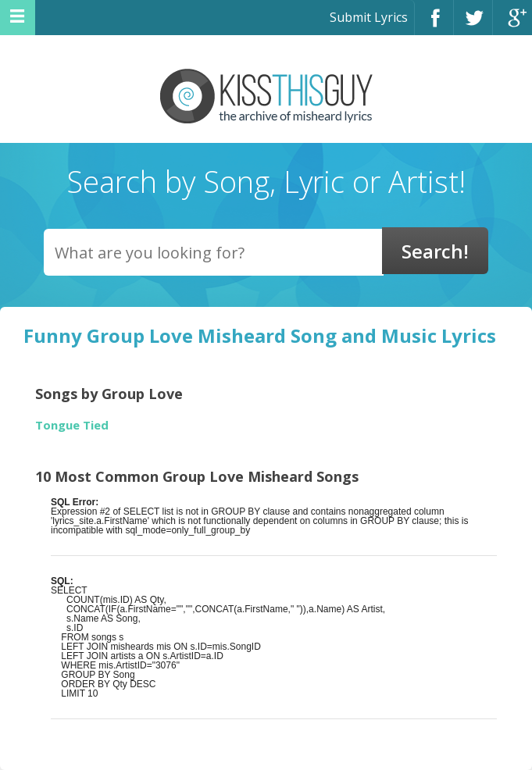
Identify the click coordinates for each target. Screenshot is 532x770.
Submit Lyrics (369, 17)
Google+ (512, 25)
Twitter (473, 25)
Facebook (434, 25)
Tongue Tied (72, 425)
